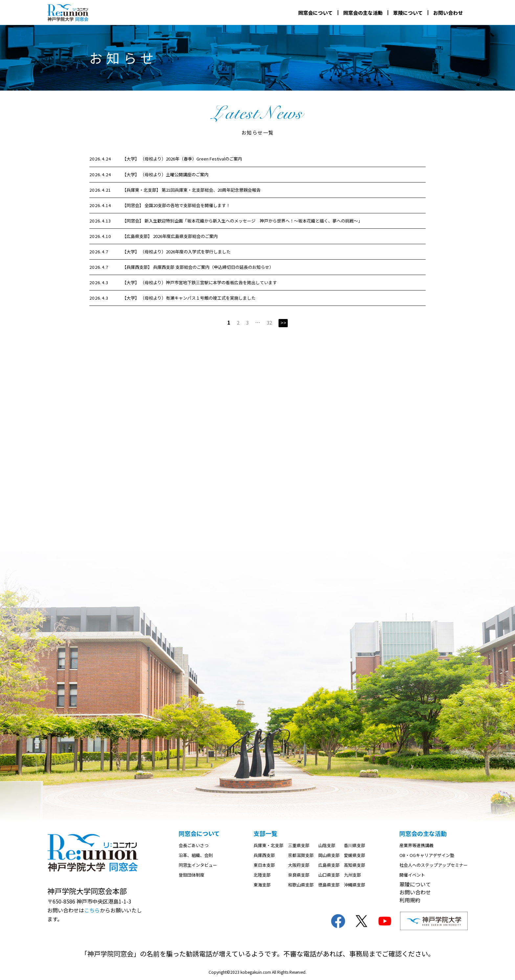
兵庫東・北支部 (269, 846)
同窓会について (315, 13)
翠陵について (408, 13)
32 (269, 322)
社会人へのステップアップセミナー (434, 865)
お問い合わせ (448, 13)
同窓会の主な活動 (363, 13)
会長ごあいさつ (194, 846)
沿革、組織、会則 (196, 855)
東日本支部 (264, 865)
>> (283, 322)
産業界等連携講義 (416, 846)
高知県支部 (355, 865)
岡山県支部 (329, 855)
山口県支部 (329, 875)
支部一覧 (265, 834)
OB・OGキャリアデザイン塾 (427, 855)
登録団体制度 (191, 875)
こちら (92, 910)
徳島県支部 (329, 885)
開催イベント (412, 875)
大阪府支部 (299, 865)
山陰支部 (327, 846)
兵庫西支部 (264, 855)
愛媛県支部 (355, 855)
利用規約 (410, 900)
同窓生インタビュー (198, 865)
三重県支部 (299, 846)
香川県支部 (355, 846)
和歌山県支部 (301, 885)
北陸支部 (262, 875)
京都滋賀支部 (301, 855)
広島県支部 (329, 865)
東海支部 (262, 885)
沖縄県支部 (355, 885)
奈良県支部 (299, 875)
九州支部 (352, 875)
